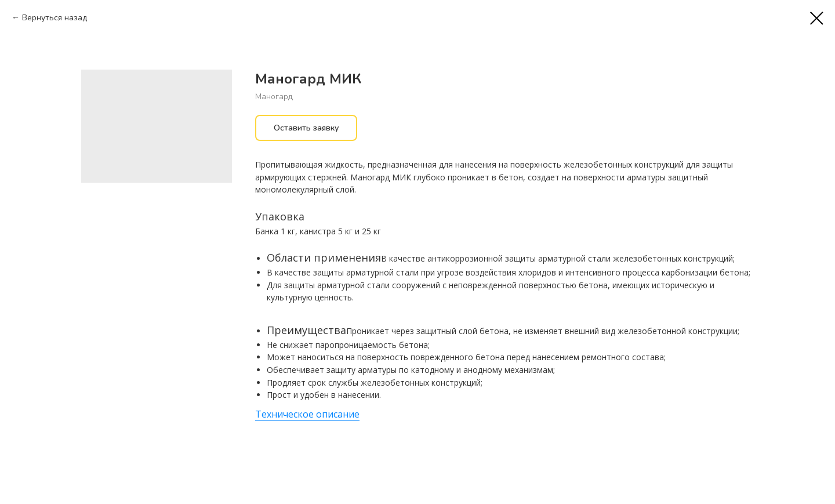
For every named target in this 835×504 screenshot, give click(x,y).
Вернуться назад (55, 18)
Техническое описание (307, 414)
